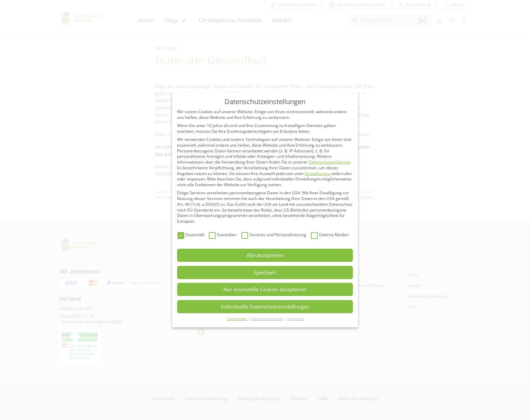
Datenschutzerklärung (330, 162)
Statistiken (223, 235)
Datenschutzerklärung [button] (267, 319)
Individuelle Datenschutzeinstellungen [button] (265, 306)
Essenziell (191, 235)
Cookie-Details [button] (237, 319)
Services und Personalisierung (274, 235)
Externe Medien (330, 235)
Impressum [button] (295, 319)
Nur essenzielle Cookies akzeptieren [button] (265, 289)
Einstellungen (318, 174)
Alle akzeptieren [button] (265, 255)
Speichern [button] (265, 272)
